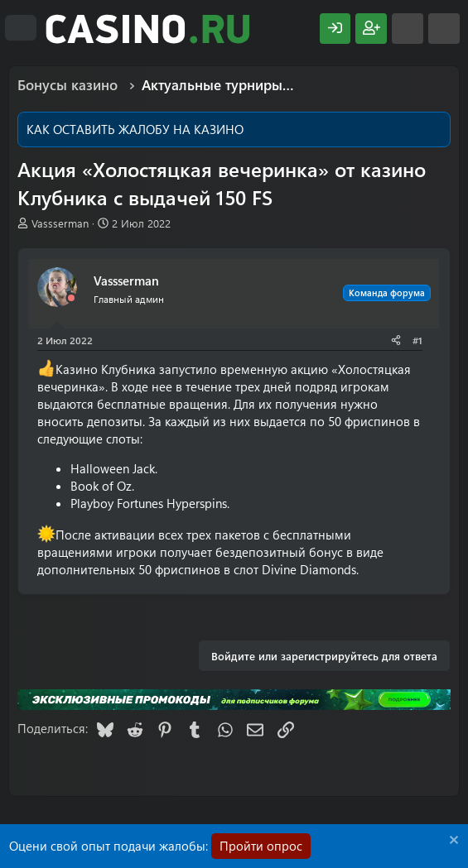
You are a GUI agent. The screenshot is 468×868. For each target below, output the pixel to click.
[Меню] (21, 28)
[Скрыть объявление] (452, 842)
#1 (417, 340)
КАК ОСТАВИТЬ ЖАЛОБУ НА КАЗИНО (135, 129)
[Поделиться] (396, 340)
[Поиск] (444, 29)
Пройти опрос (261, 846)
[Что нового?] (408, 29)
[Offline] (71, 298)
